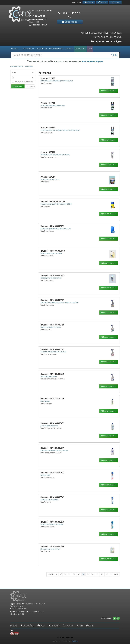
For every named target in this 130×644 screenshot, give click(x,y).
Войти (89, 2)
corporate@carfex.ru (38, 25)
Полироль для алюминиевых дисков (53, 352)
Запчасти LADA (42, 49)
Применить (18, 86)
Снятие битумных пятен (49, 377)
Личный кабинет (27, 625)
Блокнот (90, 625)
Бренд (23, 73)
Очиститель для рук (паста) (50, 179)
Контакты (69, 49)
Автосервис (28, 49)
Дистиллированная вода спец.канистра (54, 450)
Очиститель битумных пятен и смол (53, 105)
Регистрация (76, 2)
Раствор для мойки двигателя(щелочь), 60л (56, 229)
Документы (68, 625)
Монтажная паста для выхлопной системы (55, 155)
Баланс (14, 625)
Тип (23, 77)
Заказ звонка (70, 22)
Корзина (115, 2)
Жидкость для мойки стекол (50, 549)
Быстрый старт (45, 475)
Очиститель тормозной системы (52, 524)
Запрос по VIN (80, 49)
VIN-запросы (54, 625)
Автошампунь (45, 401)
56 (83, 574)
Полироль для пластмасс (49, 500)
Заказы (102, 2)
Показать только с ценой (24, 82)
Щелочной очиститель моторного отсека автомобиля (60, 303)
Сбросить (30, 86)
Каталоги (16, 49)
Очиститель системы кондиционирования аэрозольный (60, 130)
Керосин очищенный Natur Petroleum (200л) (56, 204)
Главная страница (17, 66)
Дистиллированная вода (49, 426)
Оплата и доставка (56, 49)
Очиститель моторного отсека (51, 253)
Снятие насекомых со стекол (51, 327)
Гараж (90, 49)
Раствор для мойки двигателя (51, 278)
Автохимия (29, 66)
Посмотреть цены (108, 91)
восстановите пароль (92, 61)
